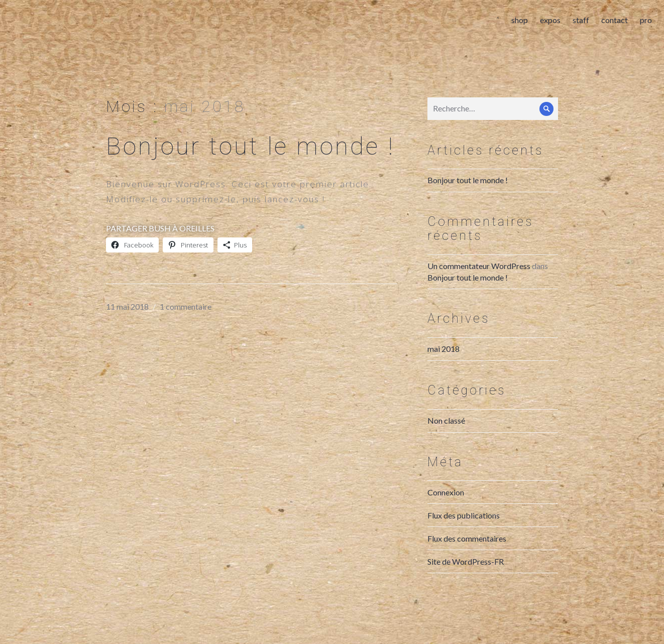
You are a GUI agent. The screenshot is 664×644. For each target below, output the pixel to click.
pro (643, 23)
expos (547, 23)
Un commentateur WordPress (479, 276)
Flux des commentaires (467, 549)
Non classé (446, 431)
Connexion (446, 503)
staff (578, 23)
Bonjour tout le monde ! (250, 157)
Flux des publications (464, 526)
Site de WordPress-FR (466, 572)
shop (517, 23)
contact (612, 23)
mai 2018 (444, 359)
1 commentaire (186, 317)
